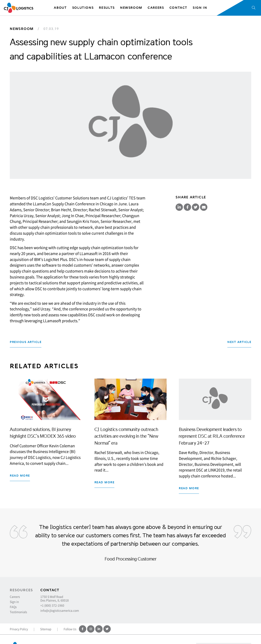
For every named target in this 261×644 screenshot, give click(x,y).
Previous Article (26, 342)
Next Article (239, 342)
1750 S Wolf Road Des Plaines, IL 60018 (55, 598)
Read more (20, 476)
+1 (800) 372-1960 (52, 605)
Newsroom (22, 29)
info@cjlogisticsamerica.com (60, 610)
